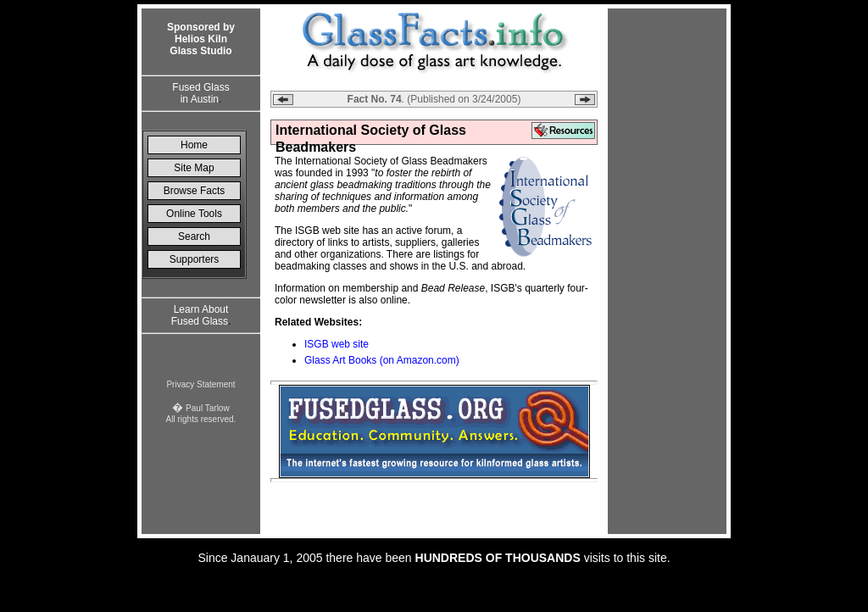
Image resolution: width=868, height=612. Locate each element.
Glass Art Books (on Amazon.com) (382, 360)
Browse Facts (195, 191)
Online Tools (194, 214)
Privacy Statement (200, 384)
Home (194, 145)
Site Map (194, 168)
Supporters (195, 259)
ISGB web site (337, 344)
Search (194, 236)
